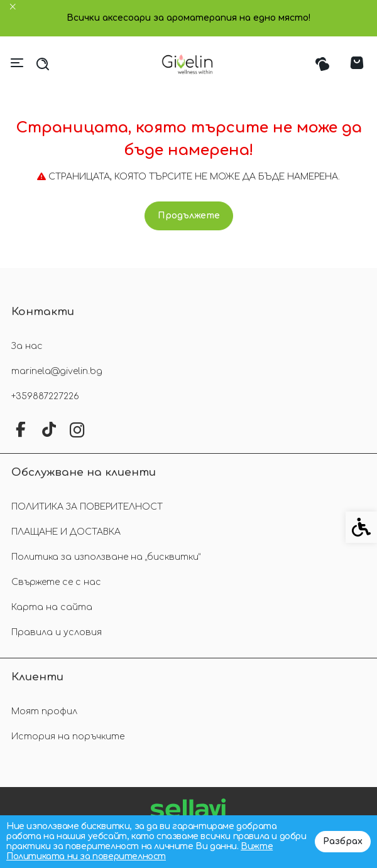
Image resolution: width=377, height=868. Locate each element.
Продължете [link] (189, 216)
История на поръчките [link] (68, 737)
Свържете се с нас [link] (56, 582)
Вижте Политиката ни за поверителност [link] (139, 851)
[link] (189, 64)
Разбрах (343, 841)
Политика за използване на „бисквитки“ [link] (106, 557)
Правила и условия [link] (57, 632)
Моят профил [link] (44, 711)
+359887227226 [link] (45, 396)
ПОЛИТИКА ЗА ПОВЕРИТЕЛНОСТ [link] (87, 507)
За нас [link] (27, 346)
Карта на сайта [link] (52, 607)
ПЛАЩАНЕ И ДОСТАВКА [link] (66, 532)
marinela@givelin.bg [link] (57, 371)
